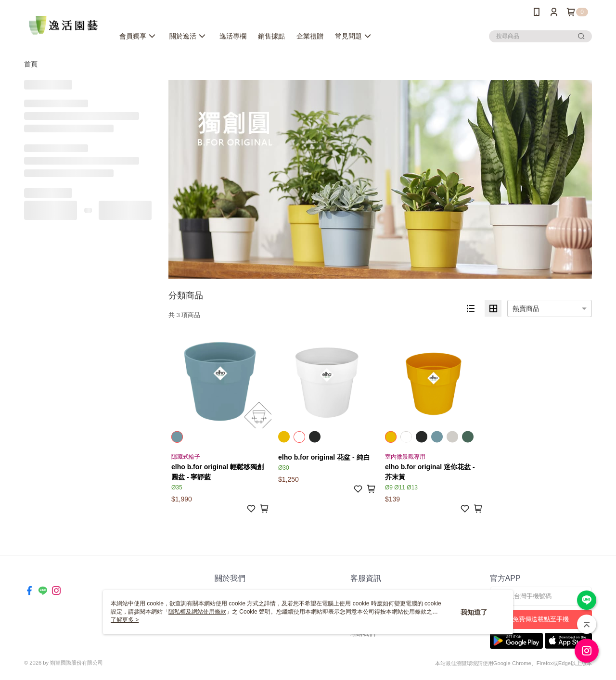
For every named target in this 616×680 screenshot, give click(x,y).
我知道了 (474, 612)
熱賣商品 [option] (526, 308)
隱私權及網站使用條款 (197, 612)
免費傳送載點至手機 (541, 619)
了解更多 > (125, 620)
